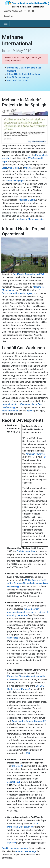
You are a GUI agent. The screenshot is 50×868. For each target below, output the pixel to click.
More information (10, 411)
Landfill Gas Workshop (18, 77)
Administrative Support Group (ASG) (29, 721)
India (17, 168)
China (11, 168)
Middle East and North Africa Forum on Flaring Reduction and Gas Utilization (28, 583)
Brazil (5, 168)
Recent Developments (18, 81)
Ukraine (28, 168)
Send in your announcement (15, 848)
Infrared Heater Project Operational (24, 74)
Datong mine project (15, 181)
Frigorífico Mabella (26, 200)
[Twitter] (29, 11)
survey (10, 843)
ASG (28, 753)
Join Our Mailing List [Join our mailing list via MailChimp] (13, 11)
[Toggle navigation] (6, 23)
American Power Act (36, 454)
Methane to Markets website (30, 219)
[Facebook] (25, 11)
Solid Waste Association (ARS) (28, 274)
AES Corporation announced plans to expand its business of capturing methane (28, 612)
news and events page (26, 851)
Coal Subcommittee (26, 551)
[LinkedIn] (33, 11)
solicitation (13, 782)
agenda (30, 411)
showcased (13, 638)
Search (8, 16)
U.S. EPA (16, 766)
